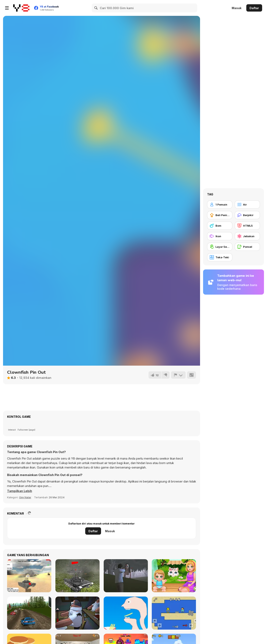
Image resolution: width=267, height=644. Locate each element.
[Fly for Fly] (78, 613)
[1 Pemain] (220, 205)
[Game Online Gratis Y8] (21, 8)
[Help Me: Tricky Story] (126, 613)
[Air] (247, 205)
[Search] (96, 8)
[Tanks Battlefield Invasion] (29, 576)
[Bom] (220, 226)
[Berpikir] (247, 215)
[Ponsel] (247, 247)
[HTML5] (247, 226)
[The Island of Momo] (126, 576)
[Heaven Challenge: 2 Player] (174, 613)
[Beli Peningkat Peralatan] (220, 215)
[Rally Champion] (29, 613)
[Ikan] (220, 236)
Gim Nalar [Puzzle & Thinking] (25, 497)
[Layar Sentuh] (220, 247)
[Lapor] (178, 375)
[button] (20, 491)
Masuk (237, 8)
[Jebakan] (247, 236)
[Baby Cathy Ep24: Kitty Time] (174, 576)
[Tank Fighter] (78, 576)
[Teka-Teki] (220, 257)
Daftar (254, 8)
